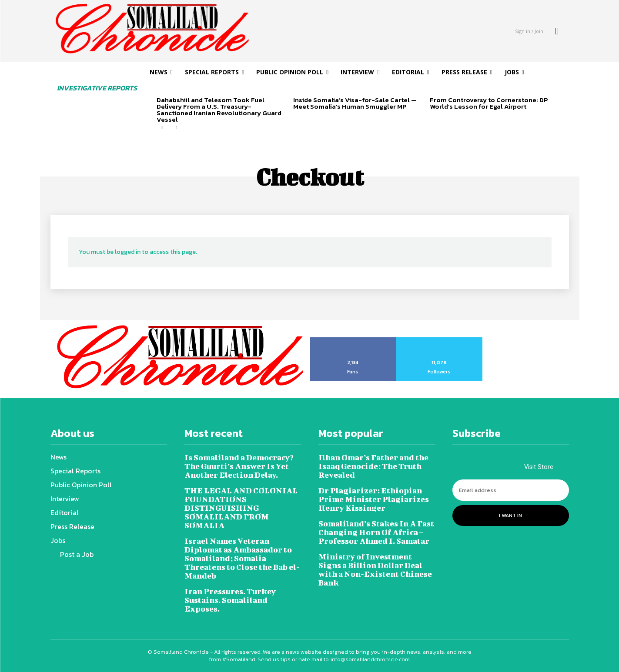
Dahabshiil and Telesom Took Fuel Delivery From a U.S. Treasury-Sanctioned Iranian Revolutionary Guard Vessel (219, 110)
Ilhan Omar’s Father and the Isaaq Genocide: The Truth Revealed (373, 466)
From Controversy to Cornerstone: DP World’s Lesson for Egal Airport (489, 103)
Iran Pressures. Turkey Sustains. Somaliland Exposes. (230, 600)
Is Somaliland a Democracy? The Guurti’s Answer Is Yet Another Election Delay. (239, 466)
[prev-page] (162, 128)
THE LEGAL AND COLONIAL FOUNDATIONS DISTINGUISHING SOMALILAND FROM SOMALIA (241, 508)
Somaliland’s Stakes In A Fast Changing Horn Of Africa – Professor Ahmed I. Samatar (376, 532)
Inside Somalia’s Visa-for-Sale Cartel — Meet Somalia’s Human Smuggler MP (355, 103)
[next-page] (176, 128)
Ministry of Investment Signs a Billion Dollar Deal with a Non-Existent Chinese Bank (375, 570)
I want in (510, 516)
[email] (511, 490)
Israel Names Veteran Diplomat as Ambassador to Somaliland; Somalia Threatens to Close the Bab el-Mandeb (242, 558)
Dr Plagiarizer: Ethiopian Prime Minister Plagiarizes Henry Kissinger (374, 499)
